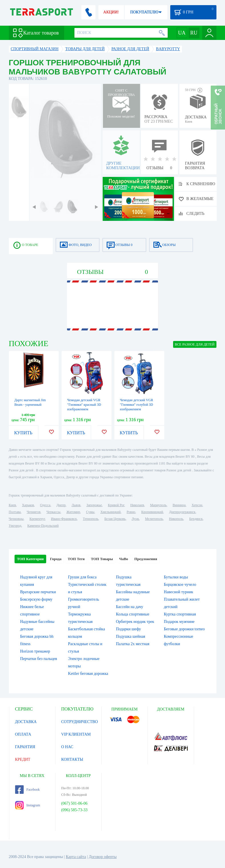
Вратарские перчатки (38, 592)
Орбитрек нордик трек (135, 622)
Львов (76, 505)
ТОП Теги (76, 559)
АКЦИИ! (111, 12)
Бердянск (196, 519)
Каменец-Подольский (43, 526)
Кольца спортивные (133, 614)
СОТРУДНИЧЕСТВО (80, 722)
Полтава (15, 512)
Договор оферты (103, 857)
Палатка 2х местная (133, 644)
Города (56, 559)
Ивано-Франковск (64, 519)
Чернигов (34, 512)
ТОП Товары (102, 559)
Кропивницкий (152, 512)
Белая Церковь (115, 519)
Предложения (146, 559)
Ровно (131, 512)
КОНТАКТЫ (72, 759)
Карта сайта (76, 857)
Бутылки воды (176, 577)
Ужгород (15, 526)
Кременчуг (37, 519)
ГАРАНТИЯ (25, 747)
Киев (12, 505)
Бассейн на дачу (130, 607)
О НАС (67, 747)
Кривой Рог (116, 505)
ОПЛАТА (23, 734)
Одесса (45, 505)
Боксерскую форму (37, 599)
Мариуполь (158, 505)
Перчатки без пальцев (39, 659)
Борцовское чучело (180, 585)
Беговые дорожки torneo (184, 629)
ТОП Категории (31, 559)
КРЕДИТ (23, 759)
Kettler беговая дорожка (88, 674)
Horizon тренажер (35, 651)
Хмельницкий (111, 512)
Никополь (176, 519)
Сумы (90, 512)
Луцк (135, 519)
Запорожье (94, 505)
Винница (179, 505)
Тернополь (91, 519)
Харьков (28, 505)
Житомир (73, 512)
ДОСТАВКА (26, 722)
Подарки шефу (129, 629)
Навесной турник (179, 592)
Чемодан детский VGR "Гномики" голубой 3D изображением (137, 405)
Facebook (28, 790)
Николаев (137, 505)
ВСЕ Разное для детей (195, 344)
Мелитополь (154, 519)
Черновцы (16, 519)
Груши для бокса (82, 577)
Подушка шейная (131, 636)
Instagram (28, 805)
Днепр (61, 505)
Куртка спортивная (180, 614)
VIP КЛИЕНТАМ (76, 734)
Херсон (197, 505)
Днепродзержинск (182, 512)
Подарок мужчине (179, 622)
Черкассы (53, 512)
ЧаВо (124, 559)
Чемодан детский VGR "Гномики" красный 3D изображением (84, 405)
